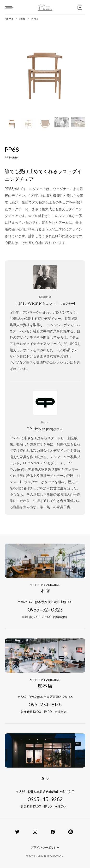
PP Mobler (12, 157)
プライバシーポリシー (45, 847)
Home (9, 19)
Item (22, 19)
